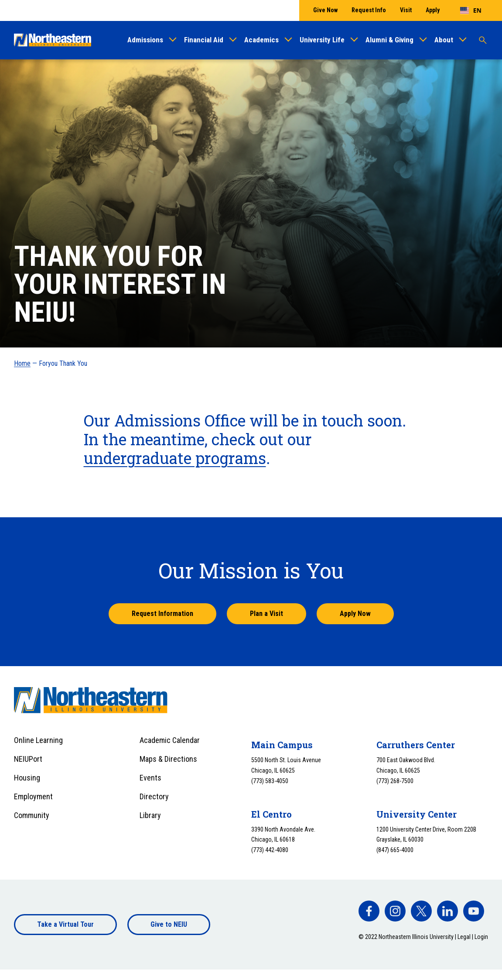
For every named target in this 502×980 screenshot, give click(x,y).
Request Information (162, 614)
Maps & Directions (168, 759)
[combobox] (471, 10)
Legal (464, 937)
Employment (33, 796)
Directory (154, 796)
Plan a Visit (266, 614)
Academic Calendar (170, 740)
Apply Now (355, 614)
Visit (406, 10)
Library (150, 815)
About (444, 40)
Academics (261, 40)
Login (481, 937)
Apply (433, 10)
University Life (322, 40)
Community (32, 815)
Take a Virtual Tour (65, 924)
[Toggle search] (483, 40)
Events (150, 778)
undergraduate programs (175, 458)
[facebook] (369, 911)
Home (22, 363)
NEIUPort (28, 759)
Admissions (145, 40)
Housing (27, 778)
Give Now (325, 10)
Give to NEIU (169, 924)
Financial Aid (204, 40)
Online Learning (38, 740)
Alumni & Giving (389, 40)
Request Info (369, 10)
